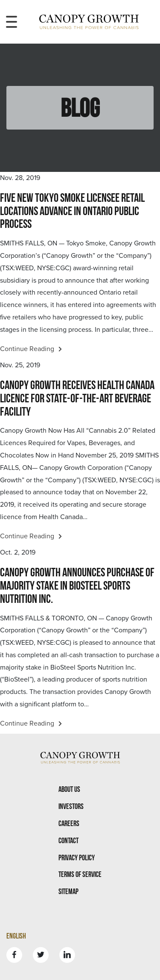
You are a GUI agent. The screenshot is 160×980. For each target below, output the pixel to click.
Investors (71, 806)
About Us (69, 789)
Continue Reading (31, 349)
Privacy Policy (77, 857)
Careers (69, 823)
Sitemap (68, 891)
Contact (68, 840)
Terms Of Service (80, 874)
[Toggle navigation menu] (12, 22)
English (16, 936)
